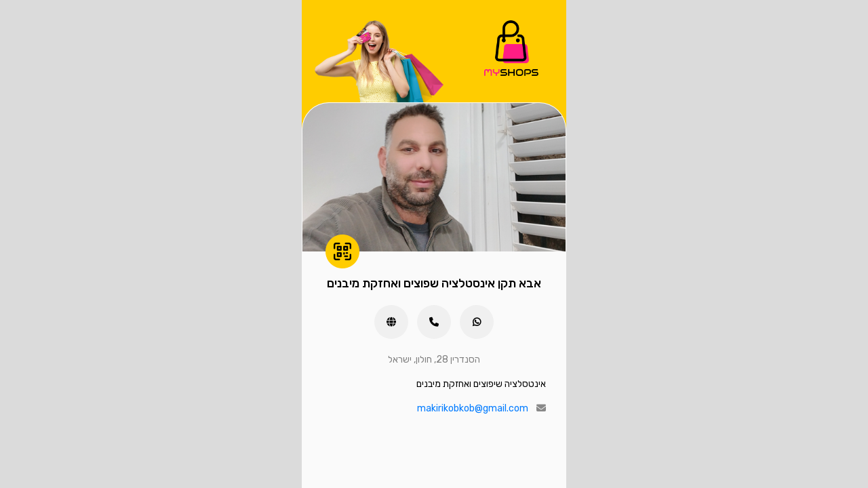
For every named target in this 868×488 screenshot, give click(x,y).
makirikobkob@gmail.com (473, 408)
